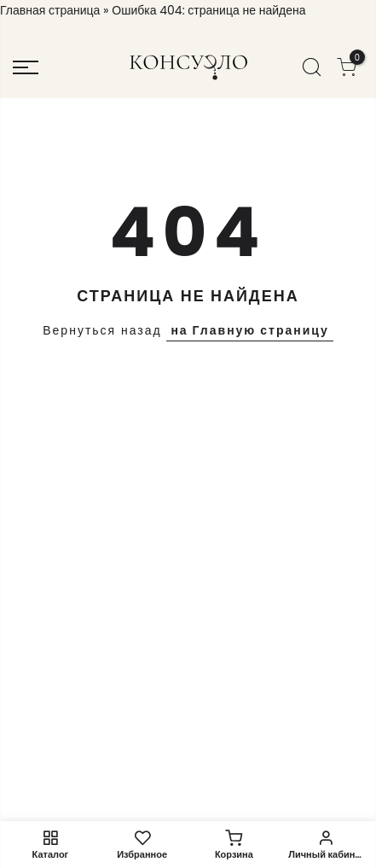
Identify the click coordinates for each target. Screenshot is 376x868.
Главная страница (50, 10)
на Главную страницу (249, 330)
